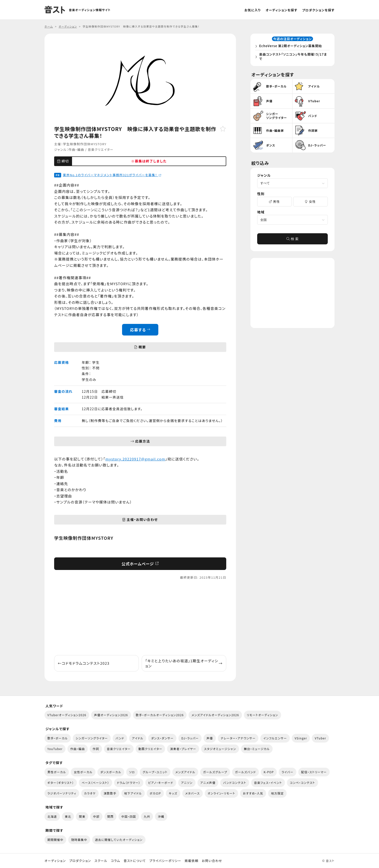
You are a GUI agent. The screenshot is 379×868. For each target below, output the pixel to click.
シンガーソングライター (92, 738)
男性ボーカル (57, 772)
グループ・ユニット (155, 772)
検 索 (292, 241)
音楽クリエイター (101, 150)
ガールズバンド (245, 772)
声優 (210, 738)
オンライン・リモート (221, 793)
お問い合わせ (212, 861)
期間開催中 (55, 840)
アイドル (138, 738)
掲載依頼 (192, 861)
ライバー (288, 772)
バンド (120, 738)
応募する (140, 330)
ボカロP (155, 793)
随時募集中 (79, 840)
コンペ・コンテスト (302, 783)
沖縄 (161, 816)
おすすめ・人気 (253, 793)
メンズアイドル (185, 772)
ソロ (132, 772)
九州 (147, 816)
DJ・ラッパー (190, 738)
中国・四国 (129, 816)
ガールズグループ (215, 772)
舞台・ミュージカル (257, 749)
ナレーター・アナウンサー (238, 738)
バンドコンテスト (235, 783)
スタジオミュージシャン (220, 749)
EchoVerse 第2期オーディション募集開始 (292, 47)
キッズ (173, 793)
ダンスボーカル (111, 772)
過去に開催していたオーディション (119, 840)
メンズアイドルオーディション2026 (215, 715)
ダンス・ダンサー (162, 738)
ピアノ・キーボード (161, 783)
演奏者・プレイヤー (183, 749)
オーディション (55, 861)
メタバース (193, 793)
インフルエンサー (275, 738)
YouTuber (55, 749)
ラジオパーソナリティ (62, 793)
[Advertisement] (140, 618)
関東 (82, 816)
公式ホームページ (140, 564)
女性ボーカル (83, 772)
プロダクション (80, 861)
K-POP (269, 772)
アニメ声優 (208, 783)
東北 (68, 816)
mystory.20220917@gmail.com (135, 459)
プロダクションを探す (318, 10)
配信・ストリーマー (314, 772)
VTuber (320, 738)
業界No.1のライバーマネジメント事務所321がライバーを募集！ (112, 175)
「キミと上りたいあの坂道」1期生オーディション (184, 663)
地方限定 (277, 793)
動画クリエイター (150, 749)
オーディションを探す (281, 10)
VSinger (301, 738)
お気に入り (253, 10)
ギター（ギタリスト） (61, 783)
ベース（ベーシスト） (95, 783)
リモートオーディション (262, 715)
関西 (111, 816)
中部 (96, 816)
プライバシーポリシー (165, 861)
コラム (115, 861)
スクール (101, 861)
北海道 (52, 816)
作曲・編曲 (76, 150)
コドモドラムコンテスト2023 (84, 663)
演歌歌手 (110, 793)
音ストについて (135, 861)
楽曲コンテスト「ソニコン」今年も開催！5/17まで (293, 57)
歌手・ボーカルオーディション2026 (160, 715)
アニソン (187, 783)
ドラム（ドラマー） (129, 783)
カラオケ (90, 793)
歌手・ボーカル (58, 738)
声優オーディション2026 (111, 715)
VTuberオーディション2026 (67, 715)
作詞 (96, 749)
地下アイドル (133, 793)
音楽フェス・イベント (268, 783)
